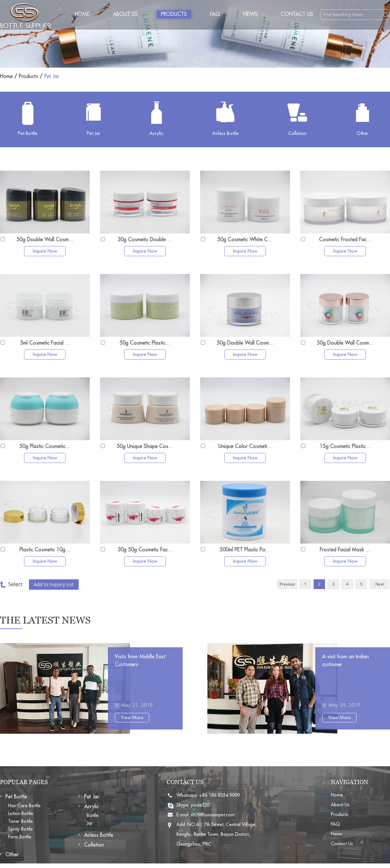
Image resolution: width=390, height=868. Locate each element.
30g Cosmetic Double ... (145, 240)
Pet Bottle (16, 797)
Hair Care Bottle (24, 806)
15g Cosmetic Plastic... (345, 446)
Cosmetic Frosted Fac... (345, 240)
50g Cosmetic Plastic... (145, 343)
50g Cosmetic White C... (245, 240)
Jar (90, 823)
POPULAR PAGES (24, 782)
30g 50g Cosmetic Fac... (145, 550)
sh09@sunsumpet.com (213, 815)
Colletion (94, 845)
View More (132, 717)
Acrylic (91, 807)
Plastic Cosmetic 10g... (45, 550)
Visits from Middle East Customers (140, 661)
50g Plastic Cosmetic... (45, 446)
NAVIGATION (350, 782)
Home (82, 14)
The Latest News (45, 620)
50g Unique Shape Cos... (145, 446)
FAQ (215, 14)
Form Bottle (20, 837)
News (250, 14)
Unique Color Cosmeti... (245, 446)
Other (12, 855)
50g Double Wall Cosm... (45, 240)
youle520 (200, 805)
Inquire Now (45, 251)
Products (174, 14)
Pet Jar (52, 76)
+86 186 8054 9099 (220, 795)
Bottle (93, 815)
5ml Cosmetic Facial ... (45, 343)
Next (380, 584)
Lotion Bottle (21, 813)
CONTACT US (185, 782)
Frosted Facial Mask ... (345, 550)
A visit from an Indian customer (345, 661)
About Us (125, 14)
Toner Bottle (20, 821)
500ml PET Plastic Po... (245, 550)
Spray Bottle (20, 829)
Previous (287, 584)
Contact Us (297, 14)
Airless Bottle (99, 835)
